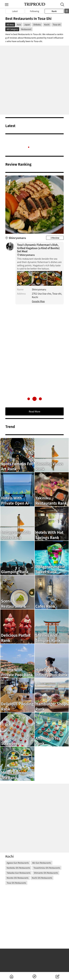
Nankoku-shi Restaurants (18, 868)
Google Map (38, 301)
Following (34, 11)
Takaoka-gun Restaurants (19, 873)
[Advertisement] (34, 80)
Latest (15, 11)
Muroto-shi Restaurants (18, 878)
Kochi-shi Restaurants (42, 878)
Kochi (47, 24)
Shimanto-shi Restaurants (46, 873)
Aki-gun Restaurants (42, 863)
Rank (54, 11)
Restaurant (26, 29)
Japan (27, 24)
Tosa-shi (57, 24)
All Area (10, 24)
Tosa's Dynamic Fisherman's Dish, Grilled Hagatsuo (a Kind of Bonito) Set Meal (40, 250)
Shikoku (37, 24)
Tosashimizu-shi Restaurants (47, 868)
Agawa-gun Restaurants (18, 863)
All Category (12, 29)
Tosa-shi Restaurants (16, 883)
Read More (34, 411)
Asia (19, 24)
